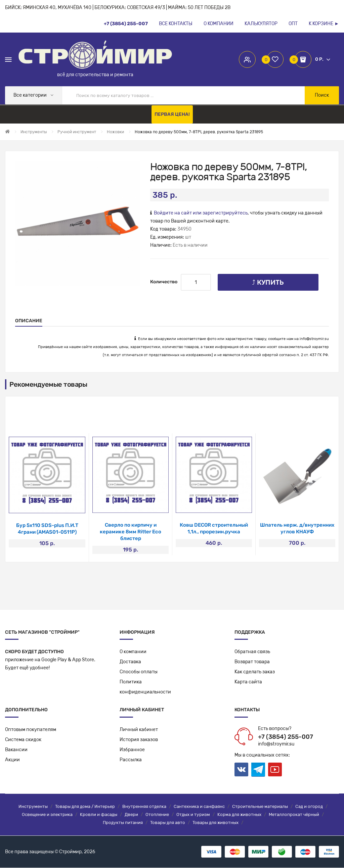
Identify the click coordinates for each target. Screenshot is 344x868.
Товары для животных (216, 823)
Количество (164, 282)
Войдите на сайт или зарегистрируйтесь (201, 213)
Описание (29, 321)
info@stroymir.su (314, 339)
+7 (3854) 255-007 (286, 737)
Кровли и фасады (99, 815)
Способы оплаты (139, 672)
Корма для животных (239, 815)
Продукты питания (123, 823)
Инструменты (33, 807)
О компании (133, 652)
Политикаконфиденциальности (145, 687)
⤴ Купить (268, 282)
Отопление (157, 815)
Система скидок (23, 740)
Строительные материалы (260, 807)
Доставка (130, 662)
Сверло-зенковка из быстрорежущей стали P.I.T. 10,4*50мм (131, 532)
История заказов (139, 740)
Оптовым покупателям (31, 730)
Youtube (275, 770)
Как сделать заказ (255, 672)
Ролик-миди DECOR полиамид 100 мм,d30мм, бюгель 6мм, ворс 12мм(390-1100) (214, 532)
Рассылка (131, 760)
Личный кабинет (139, 730)
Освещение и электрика (47, 815)
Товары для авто (168, 823)
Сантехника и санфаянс (199, 807)
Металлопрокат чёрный (294, 815)
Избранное (132, 750)
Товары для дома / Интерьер (85, 807)
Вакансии (16, 750)
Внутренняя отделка (144, 807)
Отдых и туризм (193, 815)
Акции (12, 760)
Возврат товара (252, 662)
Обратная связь (252, 652)
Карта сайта (248, 682)
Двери (131, 815)
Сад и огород (309, 807)
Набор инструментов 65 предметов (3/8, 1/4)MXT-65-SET (47, 532)
